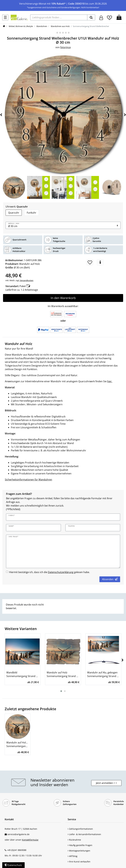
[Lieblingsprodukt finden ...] (59, 17)
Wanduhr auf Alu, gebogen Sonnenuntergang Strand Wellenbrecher (103, 674)
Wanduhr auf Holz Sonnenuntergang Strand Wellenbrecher (63, 674)
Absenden (110, 579)
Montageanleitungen (79, 851)
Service (72, 819)
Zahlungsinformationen (80, 829)
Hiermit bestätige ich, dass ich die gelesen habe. (49, 572)
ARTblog (73, 856)
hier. (110, 381)
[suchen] (91, 17)
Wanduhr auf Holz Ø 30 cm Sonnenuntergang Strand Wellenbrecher (18, 744)
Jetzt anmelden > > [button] (106, 783)
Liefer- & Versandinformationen (84, 834)
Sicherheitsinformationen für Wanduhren (28, 480)
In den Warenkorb (63, 298)
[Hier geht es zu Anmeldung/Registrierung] (101, 18)
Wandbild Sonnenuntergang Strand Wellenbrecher (23, 674)
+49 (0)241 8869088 (17, 850)
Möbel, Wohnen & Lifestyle (21, 26)
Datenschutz (13, 865)
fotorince (65, 47)
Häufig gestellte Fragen (80, 845)
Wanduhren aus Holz (60, 26)
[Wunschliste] (109, 17)
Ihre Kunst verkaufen (79, 862)
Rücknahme (74, 840)
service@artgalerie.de (18, 834)
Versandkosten (26, 280)
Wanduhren (42, 26)
